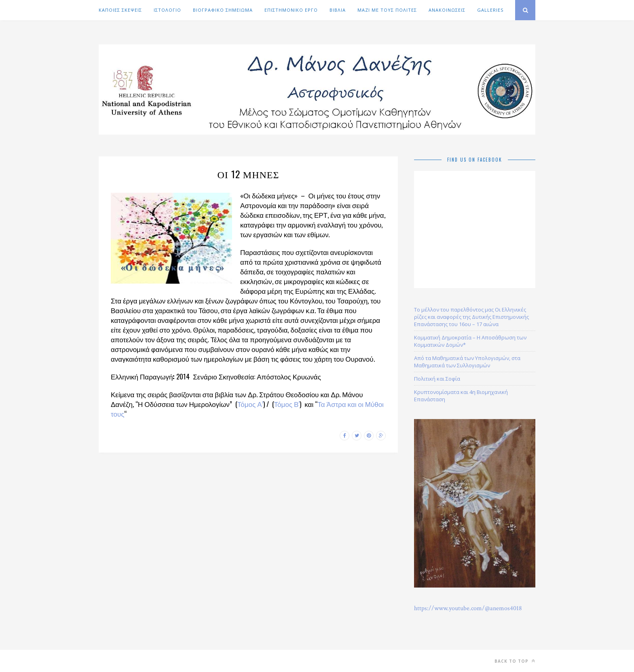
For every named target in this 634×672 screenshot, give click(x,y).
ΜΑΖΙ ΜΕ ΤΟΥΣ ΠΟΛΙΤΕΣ (387, 10)
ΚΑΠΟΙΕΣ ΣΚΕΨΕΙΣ (120, 10)
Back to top (515, 661)
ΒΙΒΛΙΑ (338, 10)
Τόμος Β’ (287, 404)
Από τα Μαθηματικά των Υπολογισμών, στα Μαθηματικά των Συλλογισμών (467, 362)
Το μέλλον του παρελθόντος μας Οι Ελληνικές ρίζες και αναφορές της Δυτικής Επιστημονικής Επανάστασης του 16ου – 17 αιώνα (471, 317)
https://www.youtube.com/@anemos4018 (468, 608)
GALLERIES (490, 10)
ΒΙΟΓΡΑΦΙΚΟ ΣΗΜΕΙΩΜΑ (223, 10)
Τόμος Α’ (250, 404)
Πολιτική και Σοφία (437, 379)
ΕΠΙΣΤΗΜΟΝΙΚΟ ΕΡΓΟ (291, 10)
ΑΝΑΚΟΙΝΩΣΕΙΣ (447, 10)
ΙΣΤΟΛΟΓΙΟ (167, 10)
